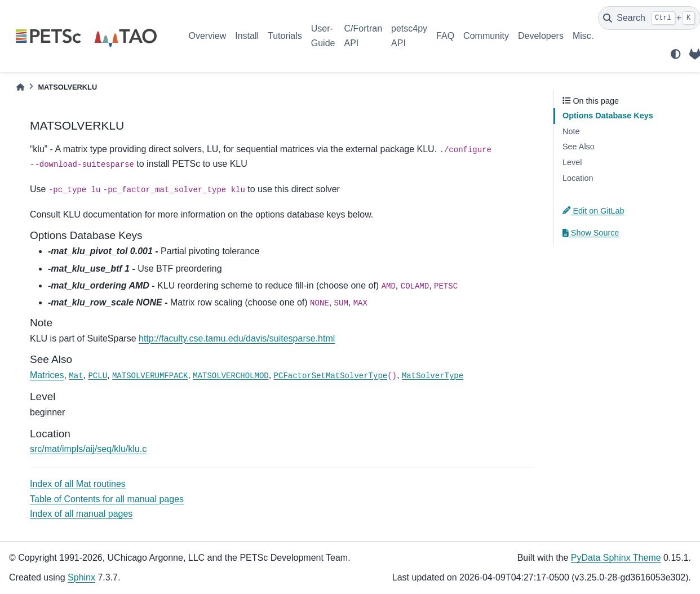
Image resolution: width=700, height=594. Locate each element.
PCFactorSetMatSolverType (331, 376)
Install (247, 36)
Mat (76, 376)
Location (578, 178)
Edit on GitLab (593, 211)
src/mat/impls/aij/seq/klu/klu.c (88, 449)
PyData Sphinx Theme (616, 558)
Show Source (591, 233)
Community (486, 36)
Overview (208, 36)
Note (571, 131)
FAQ (445, 36)
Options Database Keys (608, 116)
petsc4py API (409, 36)
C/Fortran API (363, 36)
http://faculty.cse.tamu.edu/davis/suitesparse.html (237, 338)
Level (572, 162)
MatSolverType (433, 376)
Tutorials (285, 36)
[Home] (20, 87)
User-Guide (323, 36)
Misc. (583, 36)
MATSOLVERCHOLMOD (231, 376)
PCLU (98, 376)
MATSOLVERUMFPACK (150, 376)
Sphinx (81, 577)
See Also (579, 147)
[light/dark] (676, 54)
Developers (541, 36)
